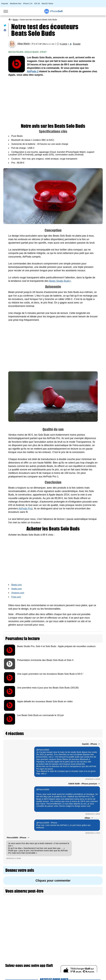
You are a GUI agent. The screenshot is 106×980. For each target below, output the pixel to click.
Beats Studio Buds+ (60, 281)
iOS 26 (37, 4)
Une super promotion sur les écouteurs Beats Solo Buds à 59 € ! (50, 674)
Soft (56, 11)
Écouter (77, 44)
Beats (15, 20)
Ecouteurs (16, 52)
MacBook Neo (16, 4)
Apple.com (17, 589)
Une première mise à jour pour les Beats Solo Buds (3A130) (48, 688)
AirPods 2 (33, 71)
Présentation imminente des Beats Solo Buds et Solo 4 (45, 660)
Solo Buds (32, 52)
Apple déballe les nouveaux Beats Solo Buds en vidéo (45, 701)
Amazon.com (18, 593)
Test (44, 52)
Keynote (5, 4)
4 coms (64, 44)
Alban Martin (24, 44)
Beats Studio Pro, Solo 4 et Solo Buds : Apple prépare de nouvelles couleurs (56, 646)
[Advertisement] (53, 100)
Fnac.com (16, 597)
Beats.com (17, 585)
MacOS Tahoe (47, 4)
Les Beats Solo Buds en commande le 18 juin (41, 715)
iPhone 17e (28, 4)
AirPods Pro (25, 509)
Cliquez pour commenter (53, 881)
